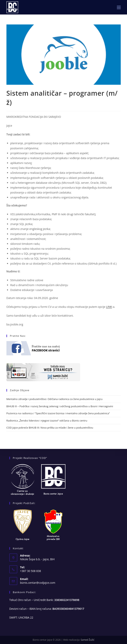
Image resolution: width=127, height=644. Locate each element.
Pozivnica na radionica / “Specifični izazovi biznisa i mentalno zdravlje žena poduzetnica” (58, 413)
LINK (109, 307)
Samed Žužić (88, 640)
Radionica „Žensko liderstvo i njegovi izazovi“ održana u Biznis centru (47, 421)
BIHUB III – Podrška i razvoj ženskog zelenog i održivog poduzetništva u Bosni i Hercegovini (60, 406)
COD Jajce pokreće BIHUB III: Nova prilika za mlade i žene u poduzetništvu (50, 428)
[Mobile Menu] (119, 7)
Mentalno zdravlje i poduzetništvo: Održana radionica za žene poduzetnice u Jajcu (55, 399)
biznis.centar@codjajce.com (38, 583)
